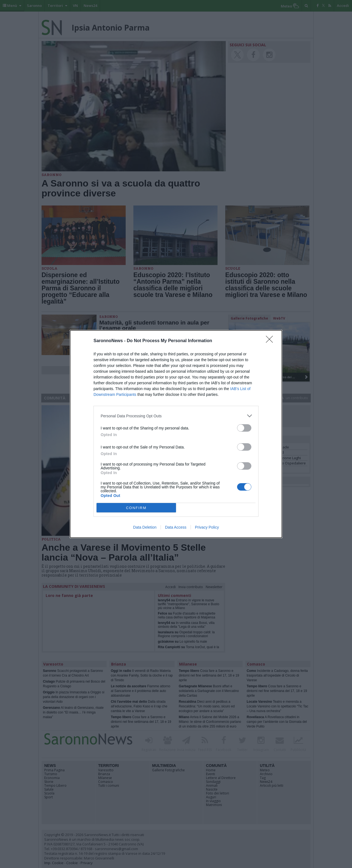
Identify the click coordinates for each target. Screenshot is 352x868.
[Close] (271, 341)
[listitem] (176, 416)
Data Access (176, 527)
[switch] (244, 428)
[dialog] (176, 434)
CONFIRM (136, 508)
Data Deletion (145, 527)
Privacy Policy (207, 527)
